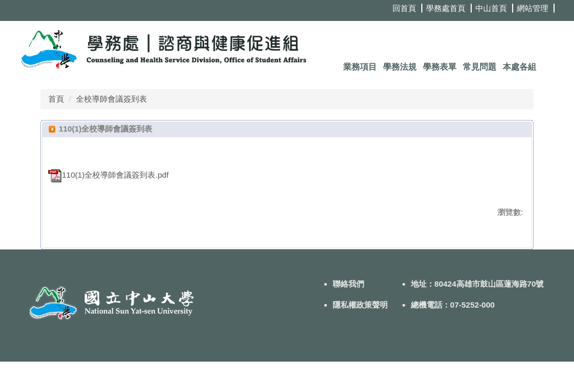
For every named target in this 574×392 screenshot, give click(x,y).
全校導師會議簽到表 (111, 99)
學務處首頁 (446, 8)
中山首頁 (491, 8)
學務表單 (440, 67)
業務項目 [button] (360, 67)
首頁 (56, 99)
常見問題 (480, 67)
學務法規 (400, 67)
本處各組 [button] (519, 67)
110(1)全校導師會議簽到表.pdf (108, 175)
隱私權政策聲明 (360, 335)
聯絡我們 (348, 314)
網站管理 (533, 8)
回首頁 (404, 8)
